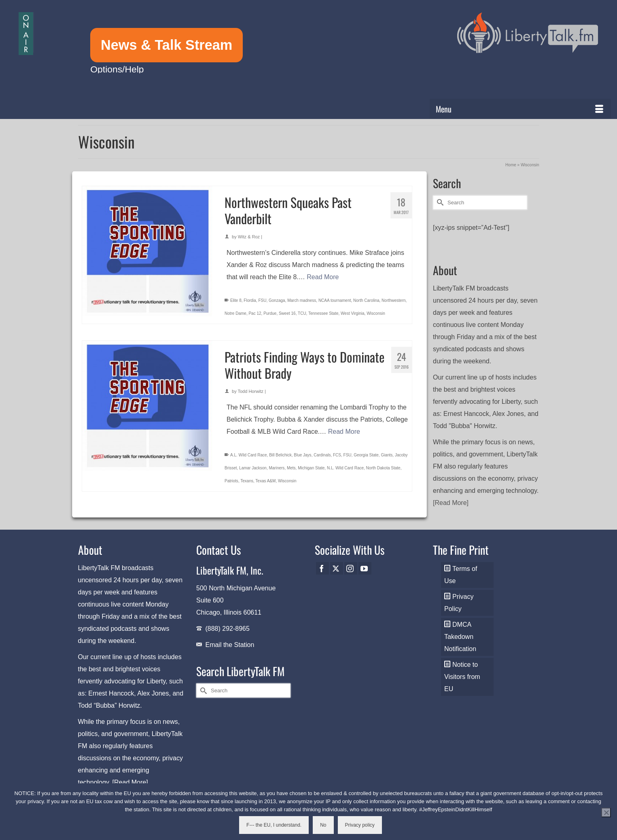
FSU (262, 300)
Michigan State (311, 468)
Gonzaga (277, 300)
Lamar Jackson (253, 468)
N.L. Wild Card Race (345, 468)
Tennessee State (323, 313)
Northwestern (393, 300)
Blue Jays (302, 455)
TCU (302, 313)
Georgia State (366, 455)
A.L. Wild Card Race (249, 455)
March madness (302, 300)
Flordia (250, 300)
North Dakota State (383, 468)
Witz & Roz (249, 237)
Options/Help (117, 69)
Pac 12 (255, 313)
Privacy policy (360, 825)
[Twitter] (337, 568)
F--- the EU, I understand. (274, 825)
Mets (291, 468)
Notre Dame (235, 313)
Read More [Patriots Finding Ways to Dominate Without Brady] (344, 432)
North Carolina (366, 300)
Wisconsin (376, 313)
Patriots (231, 481)
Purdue (270, 313)
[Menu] (521, 109)
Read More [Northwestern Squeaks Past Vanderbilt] (323, 277)
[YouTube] (365, 568)
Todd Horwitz (251, 391)
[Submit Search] (439, 203)
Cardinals (322, 455)
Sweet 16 (287, 313)
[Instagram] (351, 568)
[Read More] (451, 503)
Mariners (277, 468)
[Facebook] (322, 568)
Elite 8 (236, 300)
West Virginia (353, 313)
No (323, 825)
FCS (337, 455)
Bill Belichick (280, 455)
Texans (247, 481)
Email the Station (230, 645)
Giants (387, 455)
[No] (606, 812)
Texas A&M (265, 481)
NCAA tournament (335, 300)
